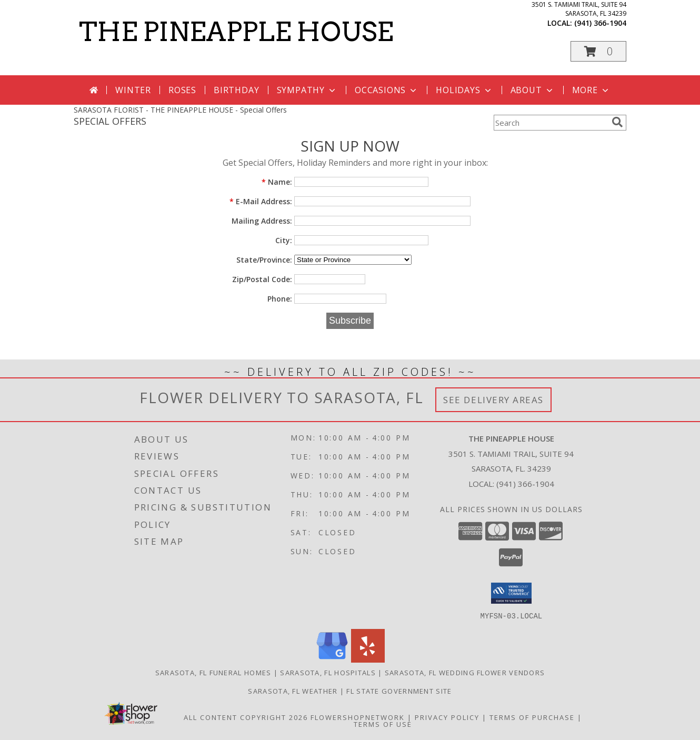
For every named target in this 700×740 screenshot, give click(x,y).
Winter (133, 90)
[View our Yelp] (368, 659)
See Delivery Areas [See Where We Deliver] (493, 400)
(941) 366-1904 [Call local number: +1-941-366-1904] (600, 23)
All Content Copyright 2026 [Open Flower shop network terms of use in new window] (246, 717)
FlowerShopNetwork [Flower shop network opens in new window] (358, 717)
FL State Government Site (399, 691)
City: (284, 240)
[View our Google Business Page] (332, 659)
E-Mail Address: (261, 201)
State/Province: (264, 260)
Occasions (387, 90)
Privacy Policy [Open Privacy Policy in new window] (447, 717)
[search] (617, 122)
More (591, 90)
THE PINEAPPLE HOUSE (236, 32)
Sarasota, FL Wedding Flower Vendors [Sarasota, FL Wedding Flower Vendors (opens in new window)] (465, 672)
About (533, 90)
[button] (598, 51)
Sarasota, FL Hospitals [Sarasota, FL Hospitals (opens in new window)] (328, 672)
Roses (182, 90)
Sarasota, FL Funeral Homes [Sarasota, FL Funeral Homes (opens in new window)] (213, 672)
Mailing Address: (262, 221)
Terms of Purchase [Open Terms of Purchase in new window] (532, 717)
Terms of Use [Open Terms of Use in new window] (383, 724)
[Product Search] (551, 123)
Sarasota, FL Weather (293, 691)
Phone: (280, 299)
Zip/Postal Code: (262, 279)
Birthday (236, 90)
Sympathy (307, 90)
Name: (277, 182)
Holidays (464, 90)
